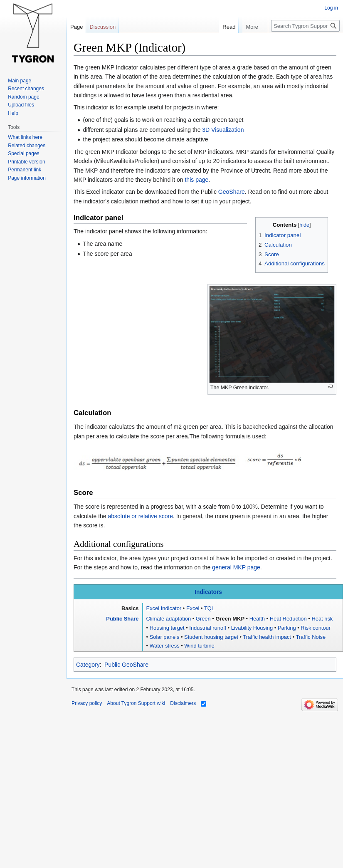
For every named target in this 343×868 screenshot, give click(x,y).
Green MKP (230, 619)
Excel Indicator (164, 608)
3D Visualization (223, 130)
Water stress (165, 646)
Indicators (208, 592)
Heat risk (322, 619)
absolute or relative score (141, 516)
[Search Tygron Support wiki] (305, 26)
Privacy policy (87, 703)
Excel (193, 608)
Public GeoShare (126, 665)
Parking (287, 628)
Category (88, 665)
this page (196, 180)
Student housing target (211, 637)
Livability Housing (252, 628)
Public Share (122, 619)
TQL (209, 608)
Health (257, 619)
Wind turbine (199, 646)
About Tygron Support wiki (136, 703)
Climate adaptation (169, 619)
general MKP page (236, 567)
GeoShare (232, 192)
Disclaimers (183, 703)
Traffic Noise (311, 637)
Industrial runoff (208, 628)
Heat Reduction (288, 619)
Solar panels (165, 637)
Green (203, 619)
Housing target (167, 628)
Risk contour (316, 628)
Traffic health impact (267, 637)
